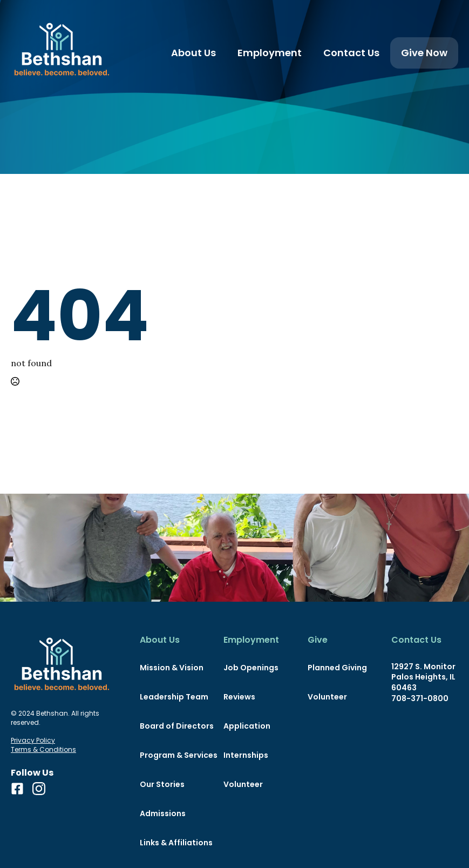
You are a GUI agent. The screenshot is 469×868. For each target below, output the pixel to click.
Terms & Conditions (43, 750)
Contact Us (351, 53)
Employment (270, 53)
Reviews (239, 697)
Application (247, 726)
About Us (193, 53)
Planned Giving (337, 668)
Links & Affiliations (173, 843)
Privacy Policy (33, 741)
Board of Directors (173, 726)
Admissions (163, 813)
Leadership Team (173, 697)
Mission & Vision (172, 668)
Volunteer (243, 784)
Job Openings (251, 668)
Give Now (424, 53)
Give (318, 640)
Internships (246, 755)
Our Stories (162, 784)
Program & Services (173, 755)
